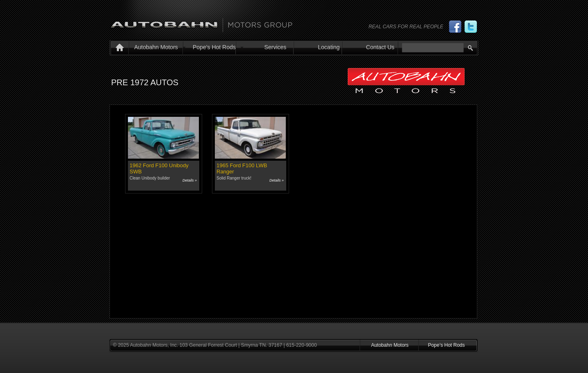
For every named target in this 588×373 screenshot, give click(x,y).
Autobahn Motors (156, 47)
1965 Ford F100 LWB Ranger (242, 168)
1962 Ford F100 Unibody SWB (159, 168)
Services (276, 47)
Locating (329, 47)
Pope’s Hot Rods (214, 47)
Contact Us (380, 47)
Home (118, 48)
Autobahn (202, 22)
